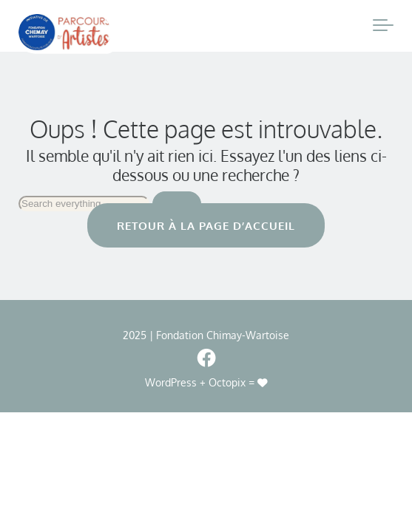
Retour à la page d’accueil (206, 225)
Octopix (227, 382)
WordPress (171, 382)
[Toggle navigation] (383, 26)
